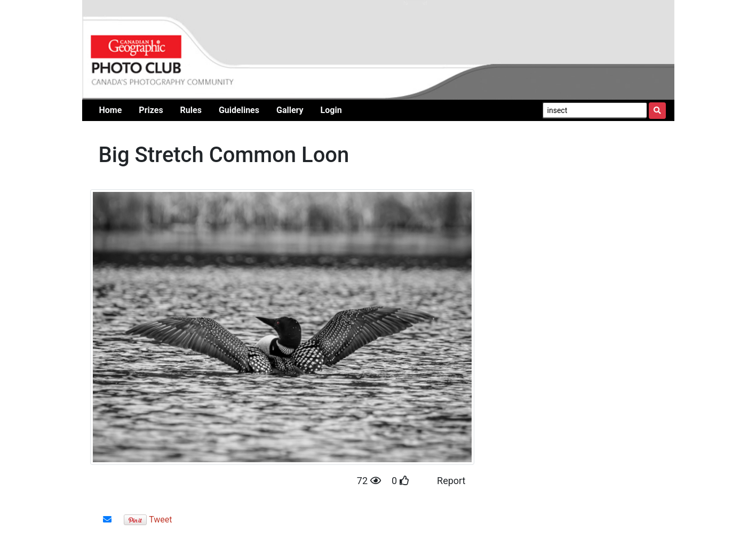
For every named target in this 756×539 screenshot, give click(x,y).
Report (451, 481)
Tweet (160, 520)
